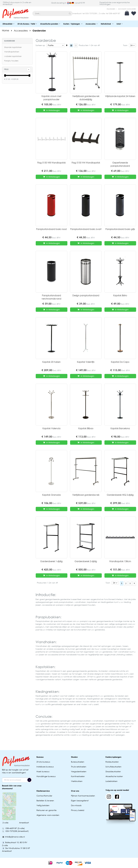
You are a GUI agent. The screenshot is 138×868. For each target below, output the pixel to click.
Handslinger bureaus (46, 776)
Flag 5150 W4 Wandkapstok (86, 163)
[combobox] (52, 13)
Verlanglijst (134, 13)
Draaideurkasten (113, 771)
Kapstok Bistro (120, 295)
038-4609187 (114, 13)
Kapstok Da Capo (120, 362)
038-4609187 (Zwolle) (13, 828)
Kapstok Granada (51, 495)
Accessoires (21, 31)
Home (6, 30)
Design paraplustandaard (86, 295)
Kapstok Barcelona (120, 428)
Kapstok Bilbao (86, 428)
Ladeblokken (112, 781)
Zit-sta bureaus (43, 762)
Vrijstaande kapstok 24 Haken (120, 96)
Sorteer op (40, 45)
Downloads (76, 805)
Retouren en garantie (47, 810)
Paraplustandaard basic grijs (120, 229)
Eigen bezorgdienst (80, 801)
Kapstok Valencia (51, 428)
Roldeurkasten (112, 762)
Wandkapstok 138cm (120, 561)
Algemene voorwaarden (48, 815)
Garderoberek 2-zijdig (86, 561)
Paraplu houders (11, 61)
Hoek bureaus (43, 771)
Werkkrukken (77, 781)
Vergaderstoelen (79, 771)
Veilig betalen (43, 805)
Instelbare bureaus (45, 767)
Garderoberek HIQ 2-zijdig (120, 495)
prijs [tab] (6, 69)
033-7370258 (91, 13)
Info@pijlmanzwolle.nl (13, 837)
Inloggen (111, 9)
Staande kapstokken (13, 47)
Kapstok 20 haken (51, 362)
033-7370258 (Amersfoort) (15, 831)
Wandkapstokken (12, 52)
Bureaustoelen (78, 762)
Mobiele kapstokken (13, 56)
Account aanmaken (127, 9)
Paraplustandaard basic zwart (86, 229)
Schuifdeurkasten (113, 767)
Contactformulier (44, 796)
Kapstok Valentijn (86, 362)
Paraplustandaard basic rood (51, 229)
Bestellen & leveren (45, 801)
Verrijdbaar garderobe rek (86, 495)
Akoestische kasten (114, 776)
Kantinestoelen (78, 776)
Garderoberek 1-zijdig (51, 561)
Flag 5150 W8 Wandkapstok (51, 163)
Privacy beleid (78, 810)
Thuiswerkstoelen (79, 767)
